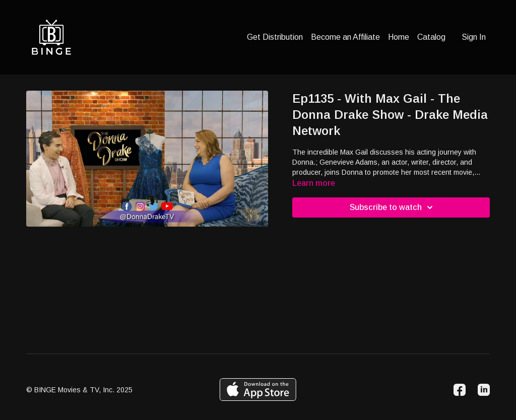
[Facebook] (460, 390)
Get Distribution (275, 37)
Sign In (474, 37)
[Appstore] (258, 390)
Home (399, 37)
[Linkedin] (484, 390)
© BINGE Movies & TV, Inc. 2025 (79, 390)
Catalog (431, 37)
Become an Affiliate (345, 37)
